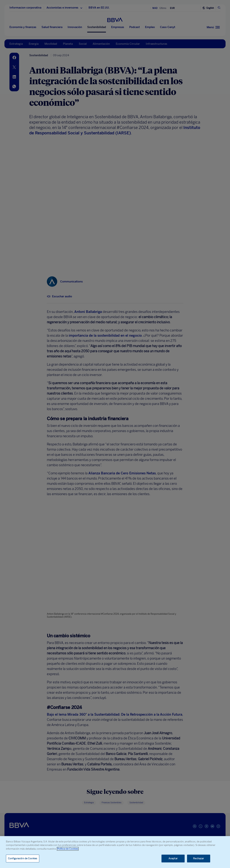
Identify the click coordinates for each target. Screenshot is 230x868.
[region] (115, 852)
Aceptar (173, 858)
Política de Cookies (68, 849)
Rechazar (199, 858)
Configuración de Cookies (23, 858)
